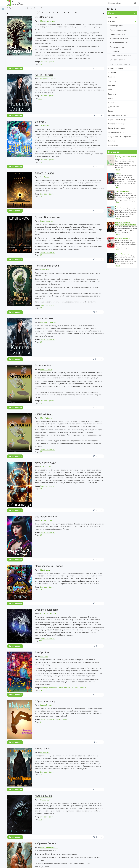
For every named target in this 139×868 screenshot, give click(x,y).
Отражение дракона (46, 610)
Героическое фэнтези (62, 688)
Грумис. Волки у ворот (47, 217)
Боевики (111, 77)
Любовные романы (115, 68)
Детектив (112, 73)
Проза (111, 111)
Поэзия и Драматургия (117, 115)
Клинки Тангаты (44, 75)
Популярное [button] (114, 152)
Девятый (118, 174)
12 (76, 13)
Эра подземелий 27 (46, 517)
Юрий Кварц (45, 570)
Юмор (111, 98)
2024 (40, 690)
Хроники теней (43, 796)
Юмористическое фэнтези (120, 64)
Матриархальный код (123, 238)
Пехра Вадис (45, 752)
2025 (40, 64)
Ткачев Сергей (46, 521)
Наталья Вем (45, 270)
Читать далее (14, 68)
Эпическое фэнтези (26, 8)
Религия (111, 141)
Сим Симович (46, 467)
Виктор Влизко (46, 705)
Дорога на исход (44, 173)
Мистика (112, 85)
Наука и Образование (116, 128)
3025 (40, 641)
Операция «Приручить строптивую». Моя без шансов (126, 224)
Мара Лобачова (46, 418)
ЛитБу (9, 8)
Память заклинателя (47, 266)
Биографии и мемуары (117, 124)
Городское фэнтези (118, 34)
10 (68, 13)
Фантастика (113, 17)
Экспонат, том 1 (44, 414)
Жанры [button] (122, 13)
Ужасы (111, 90)
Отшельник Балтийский (49, 847)
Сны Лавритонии (44, 17)
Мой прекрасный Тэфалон (50, 566)
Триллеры (112, 81)
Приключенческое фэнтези (121, 56)
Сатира (111, 102)
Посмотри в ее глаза (122, 207)
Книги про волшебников (119, 43)
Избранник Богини (45, 843)
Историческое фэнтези (119, 38)
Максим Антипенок (48, 21)
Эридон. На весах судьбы (124, 254)
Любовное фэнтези (118, 47)
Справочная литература (118, 120)
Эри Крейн (45, 177)
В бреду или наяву (45, 701)
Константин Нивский (48, 79)
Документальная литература (119, 137)
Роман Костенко (47, 221)
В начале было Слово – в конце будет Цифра (126, 157)
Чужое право (42, 749)
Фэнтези (15, 8)
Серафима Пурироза (48, 614)
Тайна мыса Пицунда (122, 191)
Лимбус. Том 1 (43, 652)
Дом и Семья (113, 145)
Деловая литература (116, 132)
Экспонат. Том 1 (44, 365)
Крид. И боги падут (46, 463)
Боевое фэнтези (46, 688)
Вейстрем (41, 122)
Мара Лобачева (46, 369)
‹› (118, 169)
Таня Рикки (45, 126)
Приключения (61, 719)
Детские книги (114, 107)
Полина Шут (45, 800)
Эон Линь (44, 656)
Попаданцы (114, 51)
